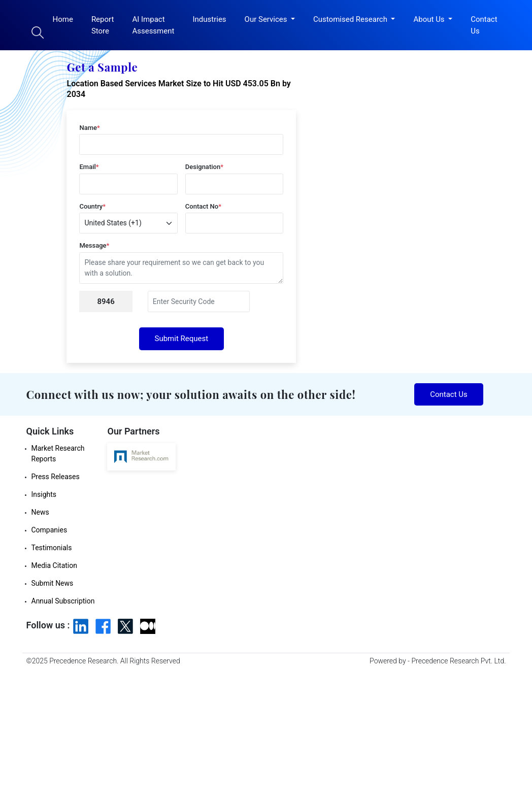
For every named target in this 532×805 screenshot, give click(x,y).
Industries (209, 19)
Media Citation (54, 565)
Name (89, 128)
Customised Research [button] (351, 19)
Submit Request (182, 339)
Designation (204, 167)
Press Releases (56, 477)
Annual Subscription (63, 601)
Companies (49, 530)
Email (89, 167)
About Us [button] (430, 19)
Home (63, 19)
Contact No (203, 206)
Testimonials (52, 548)
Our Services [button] (267, 19)
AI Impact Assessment (153, 25)
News (40, 512)
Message (94, 245)
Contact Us (484, 25)
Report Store (103, 25)
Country (92, 206)
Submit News (53, 583)
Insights (44, 494)
